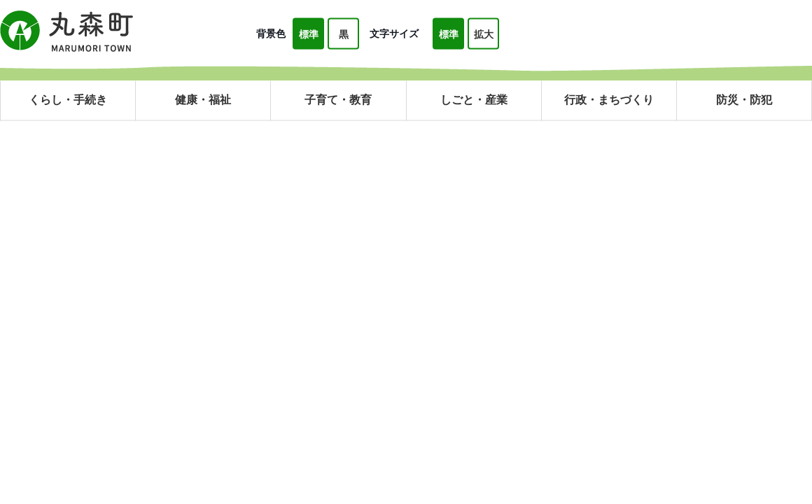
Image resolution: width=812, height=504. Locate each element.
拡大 (484, 34)
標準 (309, 34)
